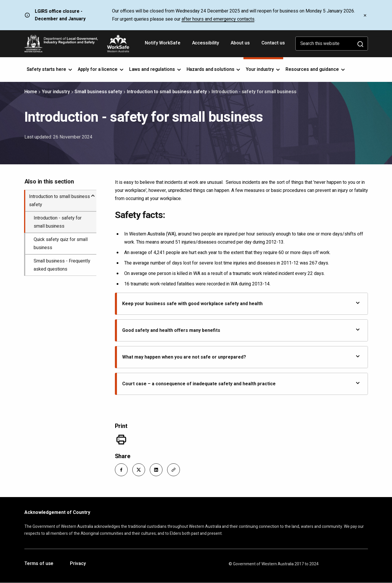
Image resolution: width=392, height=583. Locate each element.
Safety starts (50, 69)
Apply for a (101, 69)
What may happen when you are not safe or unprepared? (241, 357)
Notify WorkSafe (163, 43)
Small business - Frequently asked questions (62, 265)
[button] (121, 470)
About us (240, 43)
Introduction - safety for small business (58, 222)
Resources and (316, 69)
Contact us (273, 43)
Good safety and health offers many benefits (241, 330)
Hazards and (214, 69)
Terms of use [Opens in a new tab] (39, 564)
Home (31, 92)
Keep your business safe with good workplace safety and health (241, 304)
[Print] (121, 440)
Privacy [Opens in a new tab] (78, 564)
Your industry (56, 92)
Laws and (156, 69)
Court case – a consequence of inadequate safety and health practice (241, 384)
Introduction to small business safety (167, 92)
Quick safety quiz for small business (61, 244)
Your (263, 69)
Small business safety (98, 92)
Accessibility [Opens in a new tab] (206, 45)
